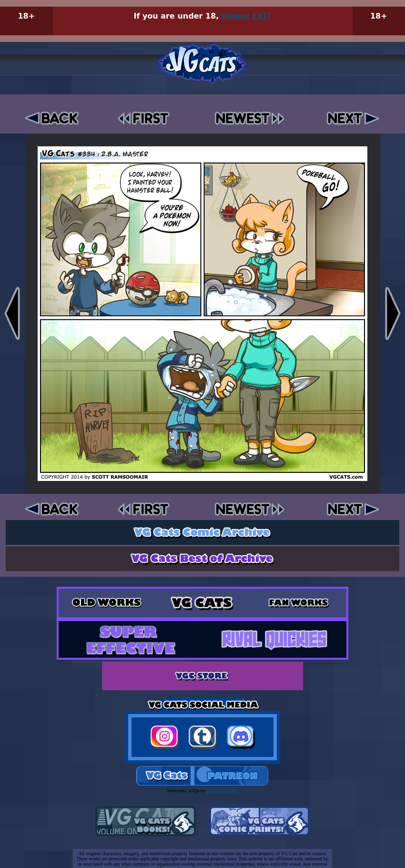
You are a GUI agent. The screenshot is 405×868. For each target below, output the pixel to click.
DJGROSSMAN (222, 791)
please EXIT (247, 16)
